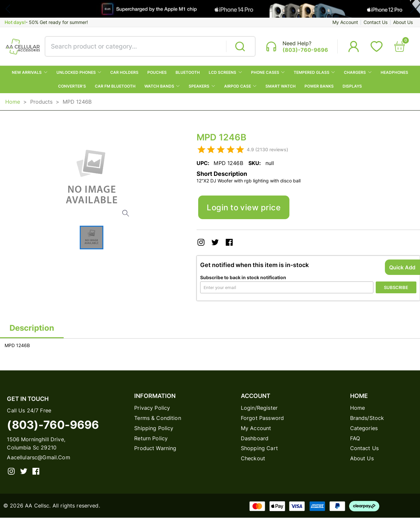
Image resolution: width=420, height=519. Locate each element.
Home (13, 102)
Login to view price (244, 208)
